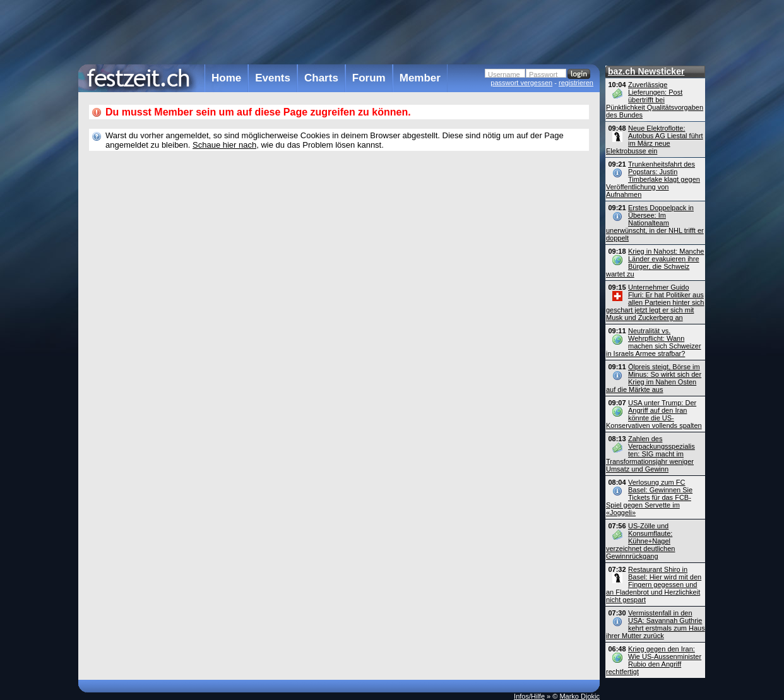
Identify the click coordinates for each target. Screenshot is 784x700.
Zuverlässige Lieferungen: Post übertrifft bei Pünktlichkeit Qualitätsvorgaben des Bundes (655, 100)
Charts (321, 78)
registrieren (576, 83)
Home (226, 78)
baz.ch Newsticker (646, 71)
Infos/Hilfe (529, 696)
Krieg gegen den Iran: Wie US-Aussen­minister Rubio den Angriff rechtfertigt (654, 660)
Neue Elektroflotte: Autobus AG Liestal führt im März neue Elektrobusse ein (655, 139)
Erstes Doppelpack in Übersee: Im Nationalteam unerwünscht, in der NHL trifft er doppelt (655, 223)
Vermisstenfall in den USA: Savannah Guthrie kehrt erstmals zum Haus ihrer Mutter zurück (656, 624)
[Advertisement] (339, 31)
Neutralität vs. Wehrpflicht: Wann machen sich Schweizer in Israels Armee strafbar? (654, 342)
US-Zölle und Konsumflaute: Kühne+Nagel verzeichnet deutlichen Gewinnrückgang (640, 541)
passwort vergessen (521, 83)
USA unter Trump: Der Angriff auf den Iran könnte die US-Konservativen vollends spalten (654, 414)
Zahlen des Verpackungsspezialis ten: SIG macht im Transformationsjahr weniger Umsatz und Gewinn (650, 454)
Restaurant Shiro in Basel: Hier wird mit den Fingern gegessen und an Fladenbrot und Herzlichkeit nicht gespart (654, 584)
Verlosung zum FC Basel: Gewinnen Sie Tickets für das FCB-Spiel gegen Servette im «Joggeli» (649, 497)
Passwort (543, 74)
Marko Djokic (579, 696)
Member (420, 78)
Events (273, 78)
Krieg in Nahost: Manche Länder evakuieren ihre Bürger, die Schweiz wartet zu (655, 263)
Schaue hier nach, (226, 145)
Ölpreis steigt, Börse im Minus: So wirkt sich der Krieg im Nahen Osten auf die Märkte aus (654, 378)
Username (504, 74)
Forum (369, 78)
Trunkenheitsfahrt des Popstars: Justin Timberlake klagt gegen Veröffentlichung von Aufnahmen (653, 179)
